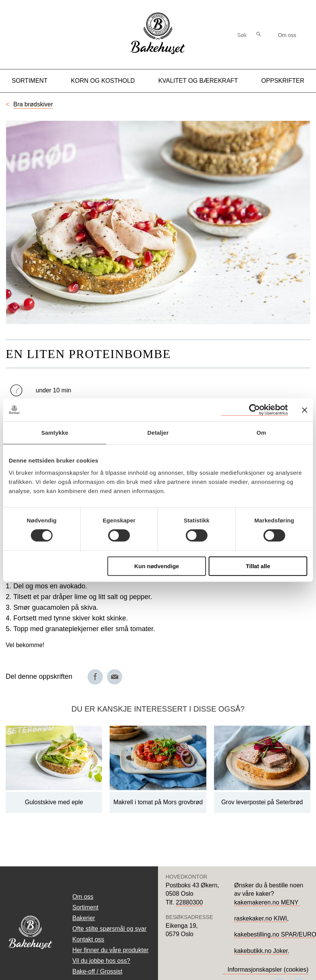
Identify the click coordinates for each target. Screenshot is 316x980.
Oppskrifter (283, 81)
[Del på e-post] (115, 677)
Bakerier (84, 918)
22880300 (189, 902)
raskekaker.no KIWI (261, 918)
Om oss (287, 35)
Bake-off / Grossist (97, 971)
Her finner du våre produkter (110, 950)
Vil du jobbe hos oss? (101, 961)
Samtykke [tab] (55, 433)
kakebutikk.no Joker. (262, 951)
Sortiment (30, 81)
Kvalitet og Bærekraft (198, 81)
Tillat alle (258, 566)
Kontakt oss (88, 939)
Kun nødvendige (157, 566)
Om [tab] (261, 433)
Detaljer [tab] (158, 433)
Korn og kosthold (103, 81)
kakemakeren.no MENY (267, 902)
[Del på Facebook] (95, 677)
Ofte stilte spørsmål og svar (109, 929)
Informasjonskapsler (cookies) (268, 970)
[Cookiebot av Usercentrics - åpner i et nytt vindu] (255, 410)
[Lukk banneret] (305, 410)
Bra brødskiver (33, 104)
